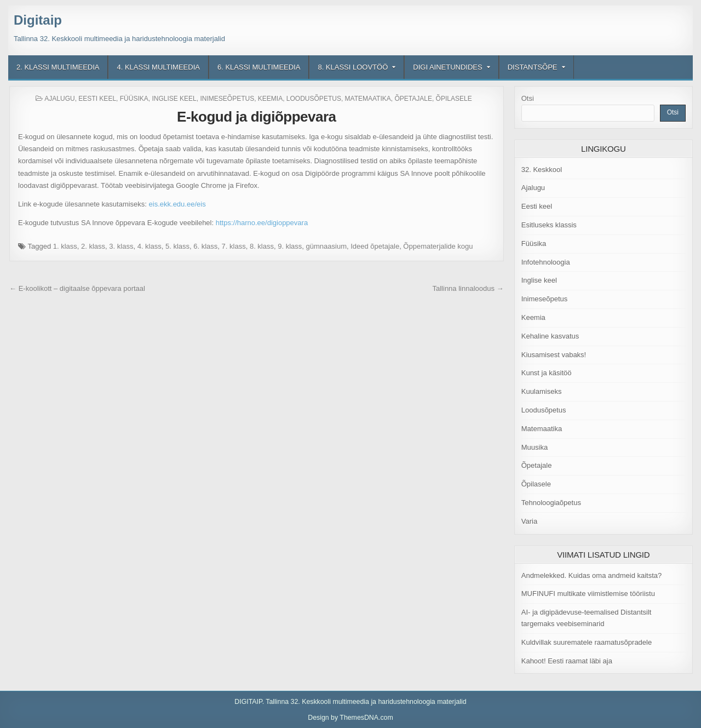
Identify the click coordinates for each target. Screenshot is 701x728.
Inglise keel (174, 99)
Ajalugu (59, 99)
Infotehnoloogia (546, 262)
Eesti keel (97, 99)
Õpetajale (413, 99)
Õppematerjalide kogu (438, 246)
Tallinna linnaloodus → (468, 288)
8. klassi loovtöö (353, 67)
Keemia (270, 99)
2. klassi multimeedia (58, 67)
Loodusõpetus (314, 99)
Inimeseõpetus (227, 99)
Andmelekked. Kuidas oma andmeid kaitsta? (592, 575)
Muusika (535, 447)
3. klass (121, 246)
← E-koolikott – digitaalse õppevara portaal (77, 288)
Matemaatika (368, 99)
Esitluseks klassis (549, 225)
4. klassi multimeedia (158, 67)
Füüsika (134, 99)
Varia (529, 521)
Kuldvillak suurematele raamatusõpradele (587, 642)
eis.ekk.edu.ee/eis (177, 204)
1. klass (65, 246)
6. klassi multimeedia (259, 67)
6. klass (205, 246)
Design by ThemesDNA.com (350, 718)
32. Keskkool (542, 170)
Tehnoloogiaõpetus (551, 503)
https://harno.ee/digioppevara (262, 223)
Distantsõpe (533, 67)
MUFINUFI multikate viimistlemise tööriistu (588, 594)
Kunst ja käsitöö (547, 373)
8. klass (262, 246)
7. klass (234, 246)
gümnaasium (326, 246)
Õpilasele (454, 99)
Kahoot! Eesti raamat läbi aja (567, 661)
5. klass (177, 246)
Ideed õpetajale (375, 246)
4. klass (150, 246)
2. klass (93, 246)
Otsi (528, 98)
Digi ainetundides (447, 67)
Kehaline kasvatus (550, 336)
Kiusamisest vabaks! (554, 355)
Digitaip (38, 20)
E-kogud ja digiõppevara (256, 117)
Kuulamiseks (542, 391)
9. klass (290, 246)
